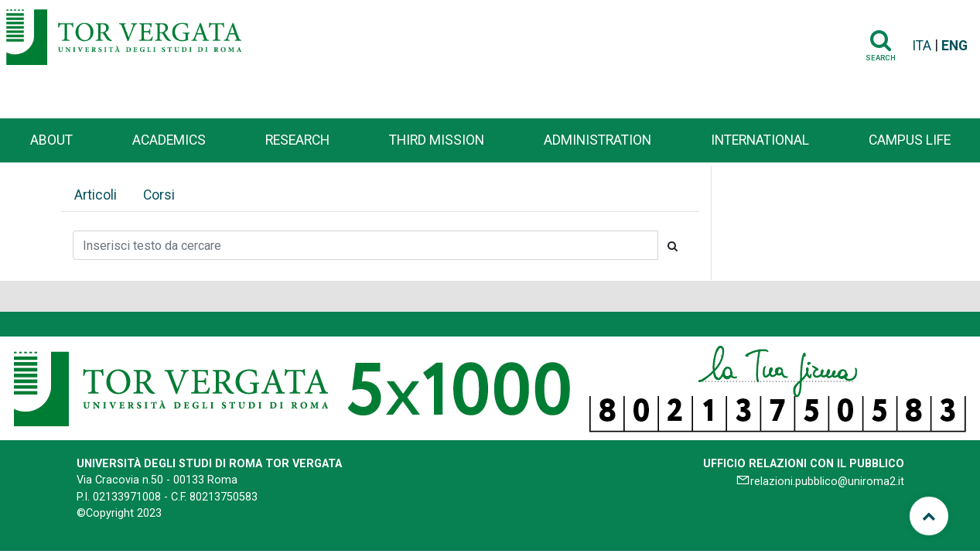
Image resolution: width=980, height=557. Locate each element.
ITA (922, 46)
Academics (169, 140)
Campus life (910, 140)
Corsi (159, 195)
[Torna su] (929, 516)
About (51, 140)
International (760, 140)
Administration (598, 140)
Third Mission (437, 140)
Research (297, 140)
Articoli (96, 195)
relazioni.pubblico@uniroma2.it (827, 482)
